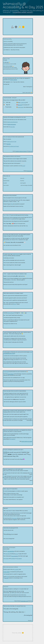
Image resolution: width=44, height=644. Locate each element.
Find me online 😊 (18, 633)
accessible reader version (23, 12)
